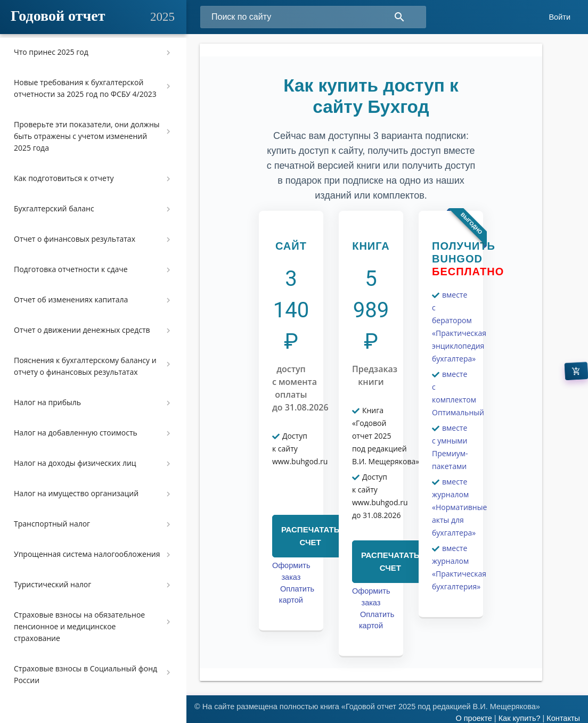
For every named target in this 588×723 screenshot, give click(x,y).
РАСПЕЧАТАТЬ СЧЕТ (311, 536)
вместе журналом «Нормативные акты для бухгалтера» (459, 507)
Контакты (563, 718)
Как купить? (520, 718)
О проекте (473, 718)
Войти (560, 17)
